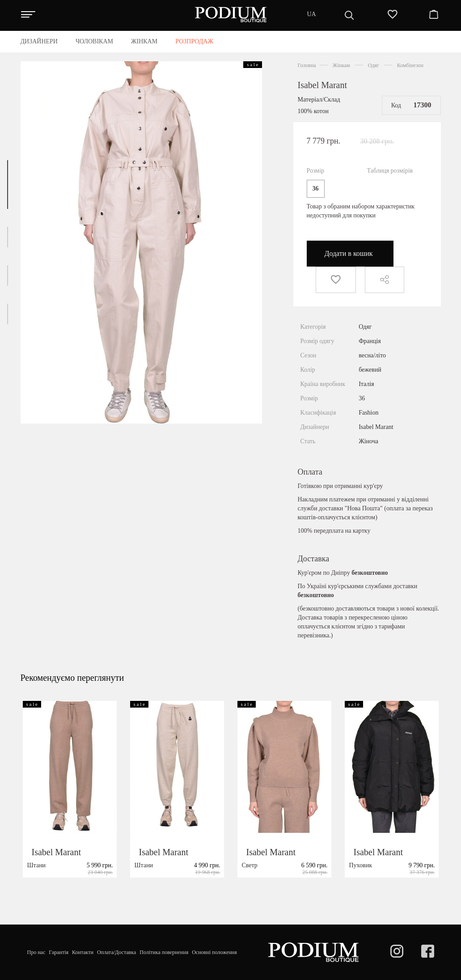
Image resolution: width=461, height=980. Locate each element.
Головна (307, 65)
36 (316, 189)
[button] (8, 185)
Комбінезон (410, 65)
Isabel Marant (323, 85)
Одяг (374, 65)
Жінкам (341, 65)
